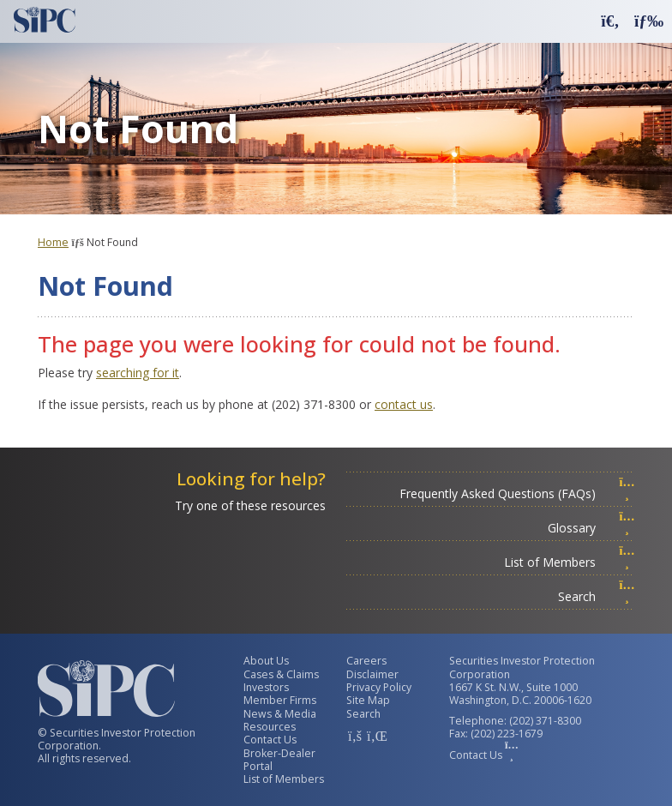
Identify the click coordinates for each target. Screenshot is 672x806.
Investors (266, 687)
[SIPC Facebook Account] (355, 736)
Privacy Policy (379, 687)
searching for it (138, 373)
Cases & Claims (281, 674)
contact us (404, 404)
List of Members (570, 562)
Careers (366, 661)
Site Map (368, 700)
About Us (266, 661)
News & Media (280, 714)
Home (53, 242)
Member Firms (280, 700)
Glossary (591, 528)
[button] (610, 20)
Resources (270, 727)
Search (597, 596)
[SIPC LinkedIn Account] (375, 736)
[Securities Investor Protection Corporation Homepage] (45, 20)
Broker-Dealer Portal (279, 760)
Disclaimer (372, 674)
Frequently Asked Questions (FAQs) (517, 493)
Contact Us (270, 740)
